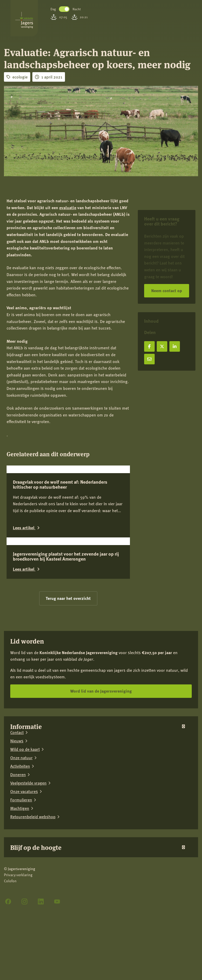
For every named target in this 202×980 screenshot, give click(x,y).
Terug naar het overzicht (68, 675)
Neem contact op (167, 290)
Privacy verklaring (18, 952)
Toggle (64, 9)
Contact (17, 809)
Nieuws (17, 818)
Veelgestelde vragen (28, 860)
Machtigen (20, 885)
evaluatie (68, 207)
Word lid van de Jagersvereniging (101, 768)
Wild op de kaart (25, 826)
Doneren (18, 851)
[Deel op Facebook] (149, 346)
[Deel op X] (162, 346)
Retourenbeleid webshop (33, 894)
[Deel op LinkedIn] (175, 346)
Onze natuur (21, 835)
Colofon (10, 958)
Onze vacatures (24, 868)
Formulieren (21, 877)
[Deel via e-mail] (149, 359)
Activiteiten (20, 843)
